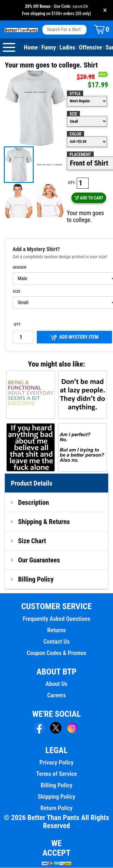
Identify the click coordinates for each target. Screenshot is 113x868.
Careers (56, 696)
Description (34, 503)
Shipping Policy (56, 797)
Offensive (91, 48)
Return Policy (56, 808)
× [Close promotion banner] (105, 10)
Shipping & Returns (44, 522)
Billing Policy (36, 579)
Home (31, 48)
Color (75, 134)
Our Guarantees (39, 560)
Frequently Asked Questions (56, 619)
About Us (56, 684)
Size (74, 114)
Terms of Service (57, 774)
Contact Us (56, 642)
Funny (49, 48)
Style (75, 94)
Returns (56, 630)
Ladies (67, 48)
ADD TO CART (89, 198)
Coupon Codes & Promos (57, 653)
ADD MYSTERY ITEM (74, 338)
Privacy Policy (56, 763)
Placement (80, 155)
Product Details (32, 483)
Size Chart (32, 541)
